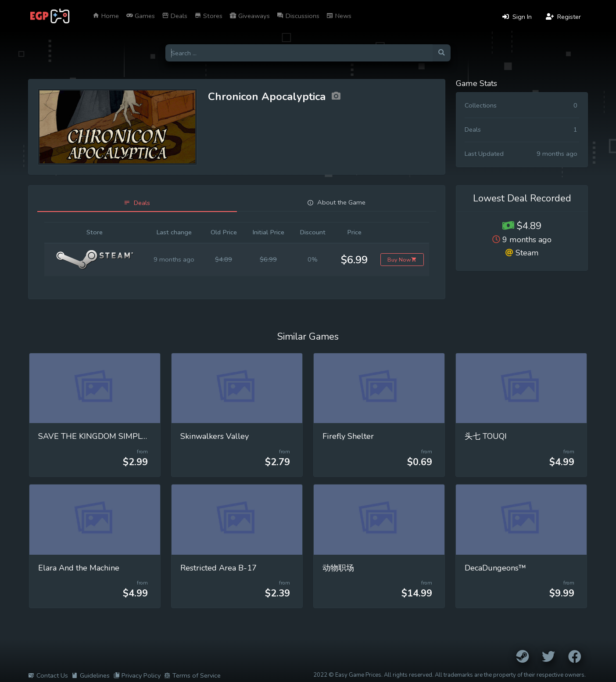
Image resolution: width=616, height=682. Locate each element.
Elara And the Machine (79, 568)
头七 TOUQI (486, 436)
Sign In (517, 17)
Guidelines (91, 675)
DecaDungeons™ (495, 568)
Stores (208, 16)
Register (563, 17)
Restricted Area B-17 (218, 568)
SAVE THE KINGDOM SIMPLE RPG (102, 436)
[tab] (137, 203)
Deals (175, 16)
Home (106, 16)
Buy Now (402, 260)
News (339, 16)
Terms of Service (192, 675)
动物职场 (338, 568)
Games (140, 16)
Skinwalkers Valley (215, 436)
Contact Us (48, 675)
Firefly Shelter (348, 436)
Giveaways (250, 16)
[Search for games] (299, 53)
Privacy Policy (137, 675)
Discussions (298, 16)
